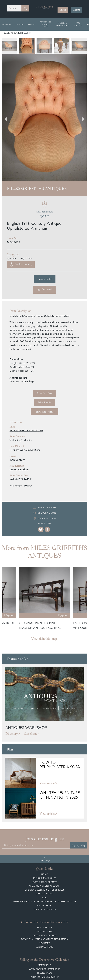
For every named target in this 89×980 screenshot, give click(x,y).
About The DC (45, 835)
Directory (12, 663)
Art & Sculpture (78, 24)
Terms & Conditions (44, 839)
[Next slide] (81, 82)
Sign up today (79, 775)
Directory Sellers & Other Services (45, 819)
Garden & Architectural (62, 24)
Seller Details (45, 332)
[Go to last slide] (8, 82)
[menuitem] (10, 46)
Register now (35, 948)
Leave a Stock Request (44, 811)
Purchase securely (21, 194)
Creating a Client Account (44, 815)
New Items (45, 872)
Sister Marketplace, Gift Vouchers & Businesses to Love (45, 831)
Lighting (20, 24)
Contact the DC (44, 823)
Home (44, 804)
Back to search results (17, 33)
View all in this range (44, 568)
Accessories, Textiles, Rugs (46, 24)
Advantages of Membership (45, 898)
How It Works (44, 857)
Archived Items (45, 876)
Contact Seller (45, 208)
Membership (44, 894)
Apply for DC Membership (45, 906)
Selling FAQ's (44, 902)
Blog (44, 827)
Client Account (44, 861)
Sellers (63, 10)
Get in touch (55, 948)
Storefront (31, 663)
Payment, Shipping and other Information (45, 868)
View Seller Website (44, 341)
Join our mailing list (44, 807)
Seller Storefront (45, 323)
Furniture (7, 24)
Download (44, 219)
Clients (76, 10)
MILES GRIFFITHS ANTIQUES (26, 360)
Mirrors (32, 24)
